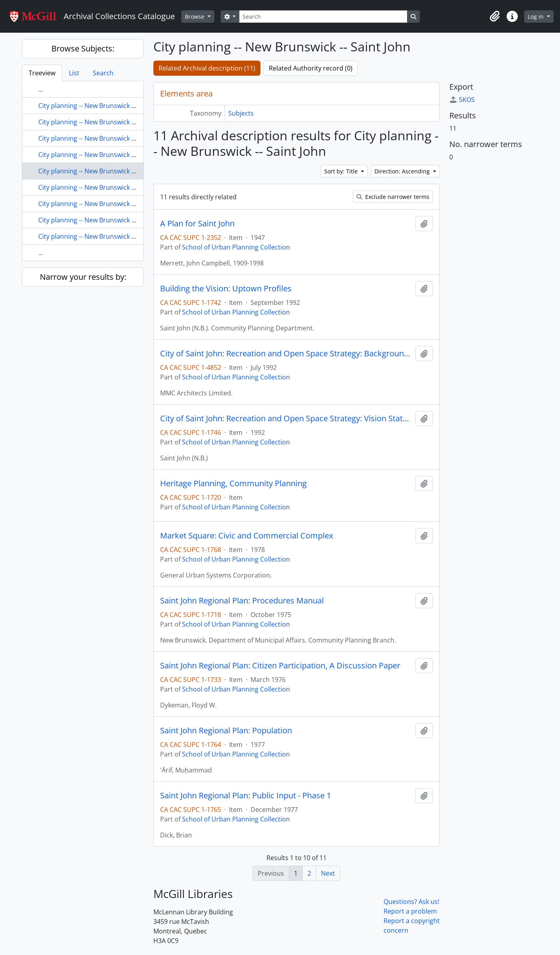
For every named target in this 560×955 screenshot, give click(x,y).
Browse (195, 17)
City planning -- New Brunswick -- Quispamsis (105, 138)
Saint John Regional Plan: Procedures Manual (242, 601)
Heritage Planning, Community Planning (233, 483)
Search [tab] (103, 73)
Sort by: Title (342, 171)
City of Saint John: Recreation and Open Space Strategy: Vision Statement (286, 419)
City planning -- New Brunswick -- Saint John (103, 171)
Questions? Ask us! (411, 902)
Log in (537, 17)
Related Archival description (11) (207, 68)
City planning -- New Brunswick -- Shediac (99, 204)
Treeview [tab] (42, 73)
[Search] (323, 17)
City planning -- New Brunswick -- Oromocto (103, 122)
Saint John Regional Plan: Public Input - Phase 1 (246, 796)
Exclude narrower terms (393, 197)
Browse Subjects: (83, 48)
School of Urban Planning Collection (236, 247)
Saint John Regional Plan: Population (226, 731)
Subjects (241, 113)
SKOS (462, 100)
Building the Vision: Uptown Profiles (226, 289)
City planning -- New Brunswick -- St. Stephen (105, 236)
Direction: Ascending (403, 171)
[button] (495, 16)
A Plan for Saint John (197, 224)
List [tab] (74, 73)
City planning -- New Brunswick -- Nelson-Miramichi (114, 106)
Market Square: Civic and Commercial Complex (247, 536)
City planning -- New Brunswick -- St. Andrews (105, 220)
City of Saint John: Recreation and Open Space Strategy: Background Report (286, 354)
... (41, 89)
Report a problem (410, 911)
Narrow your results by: (83, 277)
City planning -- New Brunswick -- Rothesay (102, 155)
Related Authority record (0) (311, 68)
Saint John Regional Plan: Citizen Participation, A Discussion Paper (280, 666)
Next (328, 873)
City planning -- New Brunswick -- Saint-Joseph (106, 187)
